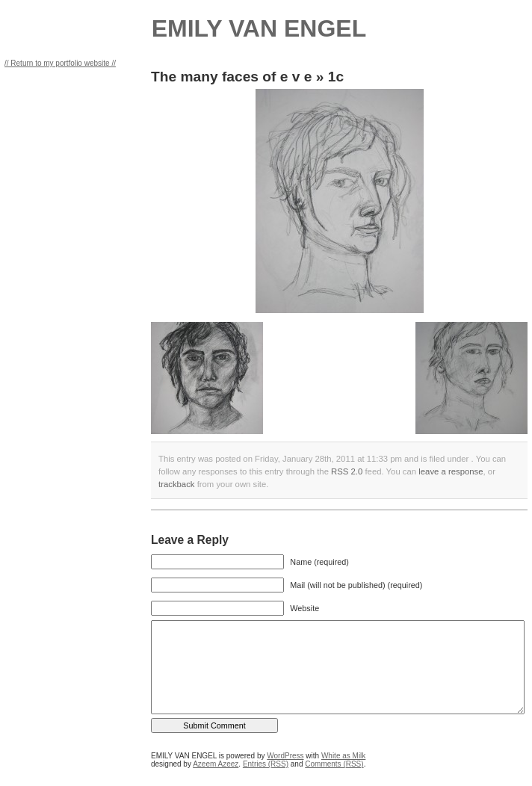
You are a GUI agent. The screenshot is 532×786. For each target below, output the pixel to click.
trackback (176, 484)
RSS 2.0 (347, 471)
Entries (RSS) (266, 764)
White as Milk (343, 756)
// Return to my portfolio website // (60, 63)
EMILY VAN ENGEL (259, 28)
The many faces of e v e (231, 77)
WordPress (285, 756)
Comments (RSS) (334, 764)
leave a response (451, 471)
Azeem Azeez (216, 764)
